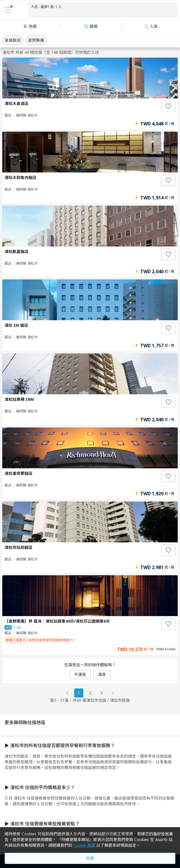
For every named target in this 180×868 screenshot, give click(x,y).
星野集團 (36, 40)
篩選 (91, 26)
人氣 (151, 26)
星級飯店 (13, 40)
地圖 (30, 26)
